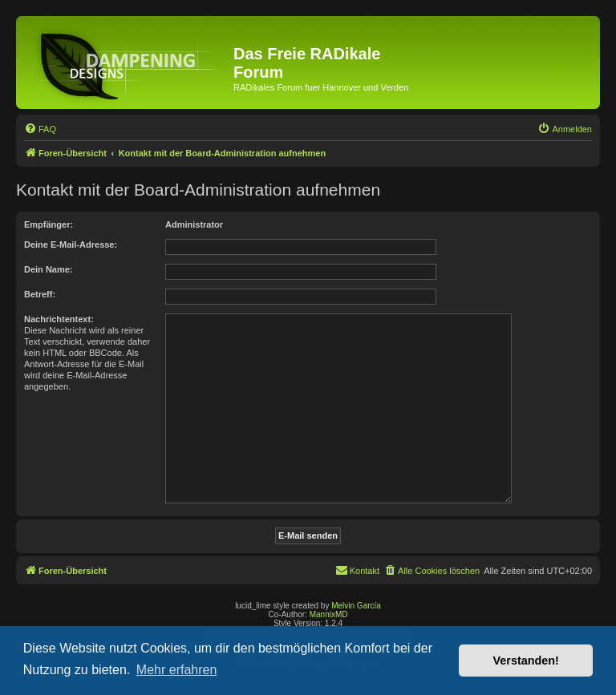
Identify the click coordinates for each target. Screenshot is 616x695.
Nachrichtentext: (59, 319)
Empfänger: (49, 224)
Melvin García (356, 606)
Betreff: (40, 294)
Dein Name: (49, 269)
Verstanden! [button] (526, 661)
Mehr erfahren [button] (177, 670)
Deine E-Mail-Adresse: (71, 244)
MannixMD (329, 614)
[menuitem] (40, 129)
